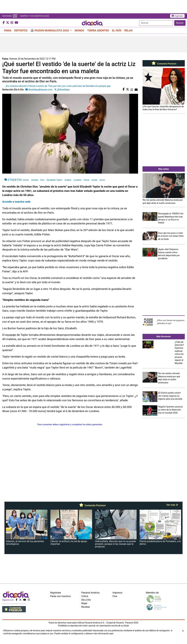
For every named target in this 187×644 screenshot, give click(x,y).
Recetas (85, 607)
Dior (42, 180)
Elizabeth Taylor (54, 180)
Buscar (180, 23)
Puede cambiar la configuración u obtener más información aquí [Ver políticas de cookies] (84, 633)
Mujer (84, 603)
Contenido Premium (164, 64)
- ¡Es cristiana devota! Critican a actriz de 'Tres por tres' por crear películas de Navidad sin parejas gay (58, 86)
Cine (115, 596)
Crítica (85, 596)
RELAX (128, 30)
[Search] (156, 23)
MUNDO (79, 30)
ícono (102, 180)
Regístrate (55, 593)
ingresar (177, 16)
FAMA (8, 30)
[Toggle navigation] (15, 16)
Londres (78, 180)
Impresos (118, 593)
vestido (35, 180)
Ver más (172, 505)
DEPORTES (21, 30)
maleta (68, 180)
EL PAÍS (117, 30)
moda (94, 180)
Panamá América (90, 593)
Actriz (26, 180)
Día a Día (86, 600)
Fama (87, 180)
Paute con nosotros (60, 596)
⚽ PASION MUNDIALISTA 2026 (50, 30)
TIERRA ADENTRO (98, 30)
